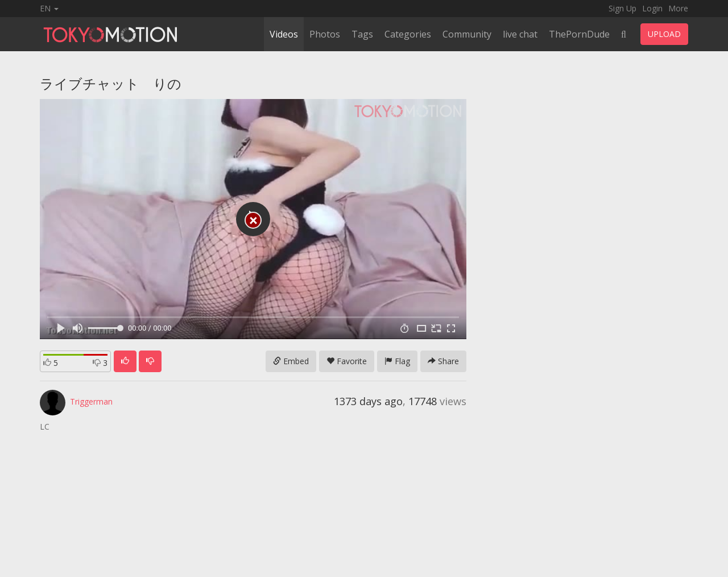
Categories (408, 34)
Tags (362, 34)
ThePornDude (579, 34)
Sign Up (622, 8)
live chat (520, 34)
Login (652, 8)
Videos (284, 34)
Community (467, 34)
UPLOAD (664, 34)
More (678, 8)
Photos (325, 34)
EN (49, 8)
